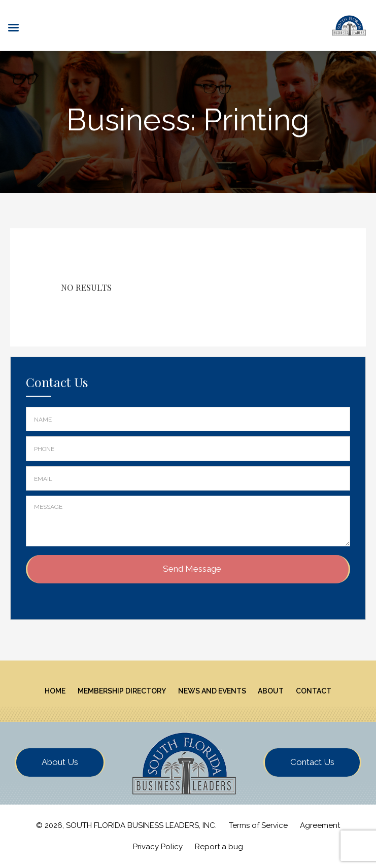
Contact (314, 691)
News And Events (212, 691)
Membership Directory (122, 691)
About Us (60, 762)
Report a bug (219, 847)
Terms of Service (258, 825)
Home (55, 691)
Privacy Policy (158, 847)
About (271, 691)
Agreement (320, 825)
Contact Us (312, 762)
